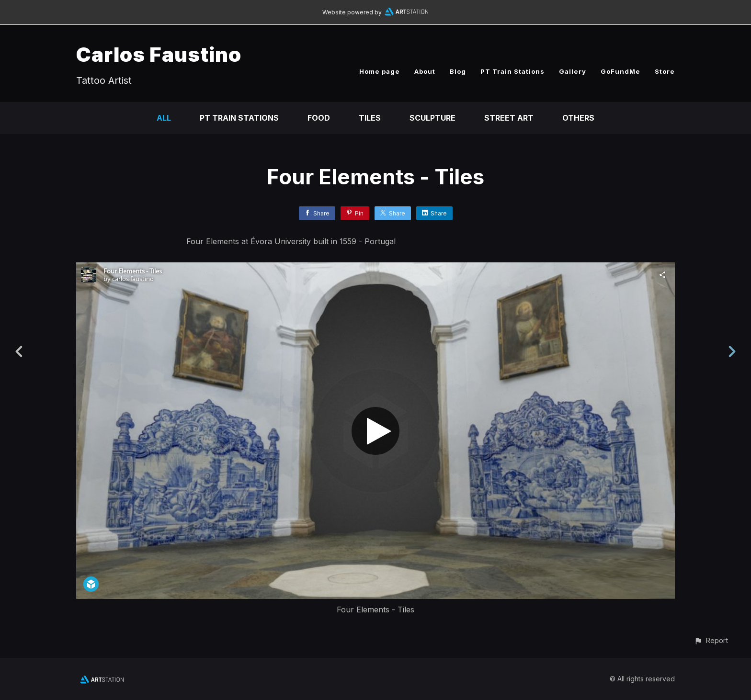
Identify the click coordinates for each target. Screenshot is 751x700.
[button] (711, 640)
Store (665, 71)
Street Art (509, 118)
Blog (458, 71)
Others (578, 118)
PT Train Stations (512, 71)
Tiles (370, 118)
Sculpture (432, 118)
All (164, 118)
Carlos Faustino (159, 54)
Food (319, 118)
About (425, 71)
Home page (380, 71)
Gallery (573, 71)
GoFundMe (620, 71)
